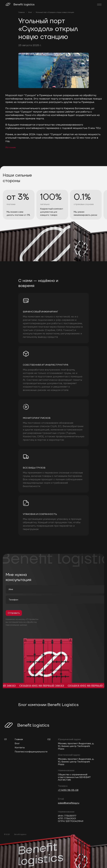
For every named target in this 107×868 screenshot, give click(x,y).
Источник (11, 147)
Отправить (14, 613)
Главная (21, 12)
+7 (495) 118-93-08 (68, 790)
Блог (30, 12)
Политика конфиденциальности (31, 752)
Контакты (20, 748)
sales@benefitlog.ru (69, 803)
